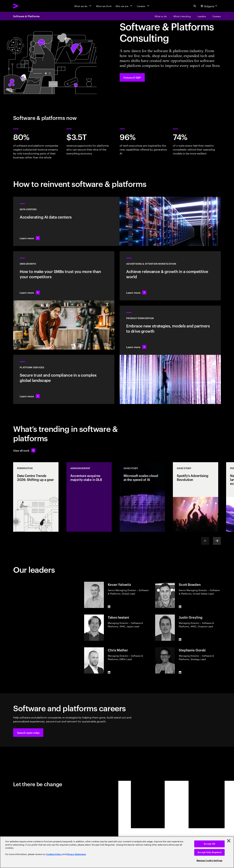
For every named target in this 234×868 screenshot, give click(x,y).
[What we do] (83, 6)
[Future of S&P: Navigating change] (132, 77)
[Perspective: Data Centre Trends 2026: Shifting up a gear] (36, 497)
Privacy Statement (76, 854)
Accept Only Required (209, 852)
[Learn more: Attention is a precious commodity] (170, 276)
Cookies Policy (54, 854)
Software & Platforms (26, 16)
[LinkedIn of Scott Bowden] (180, 607)
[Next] (217, 541)
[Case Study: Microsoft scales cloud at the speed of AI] (142, 497)
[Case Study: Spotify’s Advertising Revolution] (196, 497)
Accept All (209, 844)
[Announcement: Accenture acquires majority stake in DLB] (89, 497)
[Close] (229, 841)
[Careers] (143, 6)
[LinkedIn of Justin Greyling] (180, 639)
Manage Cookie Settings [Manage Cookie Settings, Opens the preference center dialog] (209, 861)
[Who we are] (124, 6)
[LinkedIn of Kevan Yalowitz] (109, 607)
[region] (117, 852)
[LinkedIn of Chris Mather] (109, 672)
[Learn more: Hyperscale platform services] (64, 379)
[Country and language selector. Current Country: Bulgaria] (209, 6)
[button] (28, 733)
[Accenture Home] (23, 6)
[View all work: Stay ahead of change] (24, 450)
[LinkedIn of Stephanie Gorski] (180, 672)
